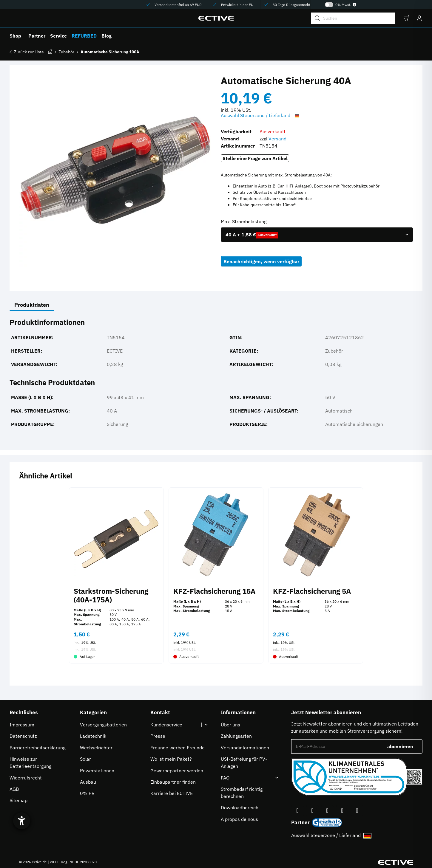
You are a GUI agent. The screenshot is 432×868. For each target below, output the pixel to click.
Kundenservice (166, 725)
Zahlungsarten (236, 736)
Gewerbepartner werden (177, 771)
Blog (107, 36)
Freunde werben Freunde (178, 748)
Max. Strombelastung (244, 221)
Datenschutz (23, 736)
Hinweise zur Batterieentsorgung (30, 762)
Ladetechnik (93, 736)
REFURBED (84, 36)
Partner (37, 36)
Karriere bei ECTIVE (172, 793)
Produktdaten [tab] (32, 305)
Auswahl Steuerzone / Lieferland (261, 116)
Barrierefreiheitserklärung (37, 748)
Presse (158, 736)
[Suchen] (353, 18)
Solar (85, 759)
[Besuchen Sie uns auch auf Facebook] (297, 811)
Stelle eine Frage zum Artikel (255, 158)
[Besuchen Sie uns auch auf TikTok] (342, 811)
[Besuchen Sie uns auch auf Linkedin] (357, 811)
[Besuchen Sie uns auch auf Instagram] (327, 811)
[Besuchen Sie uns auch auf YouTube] (312, 811)
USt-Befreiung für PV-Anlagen (244, 762)
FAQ (225, 778)
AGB (14, 789)
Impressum (22, 725)
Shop (15, 36)
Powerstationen (97, 771)
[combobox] (317, 235)
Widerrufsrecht (26, 778)
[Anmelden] (418, 18)
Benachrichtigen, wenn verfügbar (261, 261)
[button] (406, 18)
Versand (277, 139)
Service (58, 36)
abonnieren (405, 748)
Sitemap (18, 800)
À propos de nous (239, 819)
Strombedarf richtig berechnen (242, 793)
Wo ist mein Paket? (171, 759)
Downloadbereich (240, 807)
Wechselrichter (96, 748)
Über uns (230, 725)
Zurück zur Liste (29, 52)
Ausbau (88, 782)
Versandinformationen (245, 748)
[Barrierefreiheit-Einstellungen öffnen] (22, 821)
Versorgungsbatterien (103, 725)
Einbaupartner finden (173, 782)
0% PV (87, 793)
